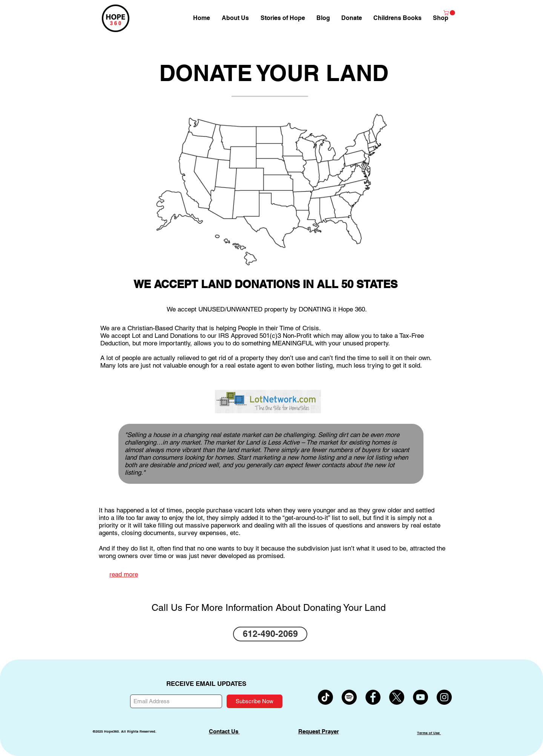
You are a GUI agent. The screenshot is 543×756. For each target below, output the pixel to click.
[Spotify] (349, 697)
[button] (441, 18)
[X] (397, 697)
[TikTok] (325, 697)
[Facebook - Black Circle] (373, 697)
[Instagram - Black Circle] (444, 697)
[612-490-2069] (270, 634)
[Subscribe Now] (255, 701)
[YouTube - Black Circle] (420, 697)
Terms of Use (429, 733)
